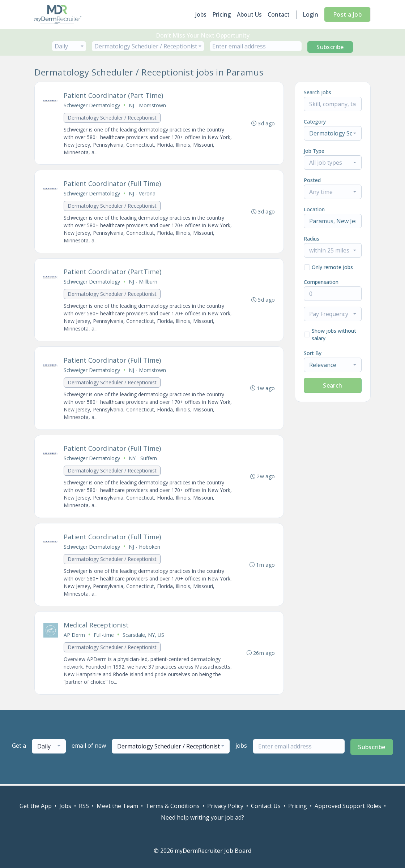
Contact (279, 14)
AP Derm (74, 636)
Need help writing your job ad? (202, 817)
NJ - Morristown (147, 105)
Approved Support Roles (348, 806)
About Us (249, 14)
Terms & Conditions (173, 806)
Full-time (104, 636)
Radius (312, 239)
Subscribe (330, 47)
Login (310, 14)
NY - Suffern (143, 459)
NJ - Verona (142, 194)
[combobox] (69, 46)
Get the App (36, 806)
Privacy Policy (225, 806)
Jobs (201, 14)
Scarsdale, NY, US (143, 636)
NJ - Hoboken (144, 548)
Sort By (313, 353)
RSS (84, 806)
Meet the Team (117, 806)
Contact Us (266, 806)
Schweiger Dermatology (92, 105)
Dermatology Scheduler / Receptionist (112, 118)
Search (332, 385)
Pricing (222, 14)
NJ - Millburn (143, 282)
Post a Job (347, 14)
